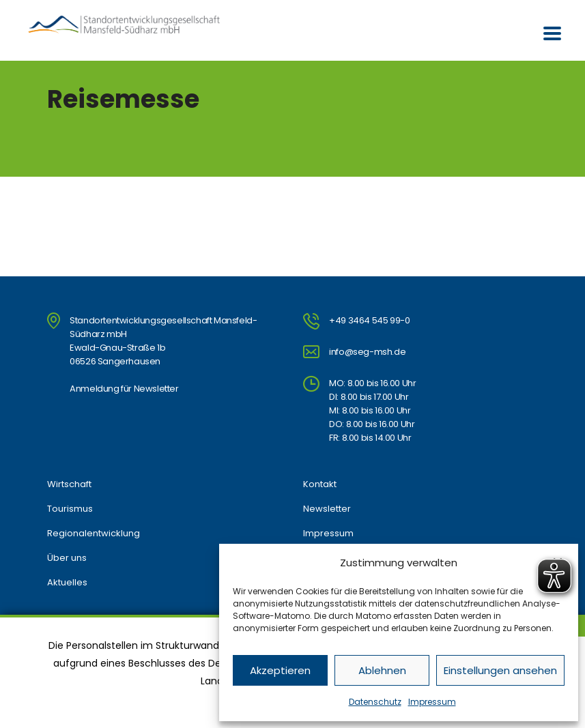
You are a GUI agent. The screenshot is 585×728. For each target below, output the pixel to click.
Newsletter (327, 509)
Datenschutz (375, 702)
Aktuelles (67, 583)
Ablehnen (382, 670)
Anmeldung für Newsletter (124, 389)
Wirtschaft (69, 484)
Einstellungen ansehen (500, 670)
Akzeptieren (280, 670)
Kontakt (320, 484)
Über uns (67, 558)
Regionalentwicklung (94, 534)
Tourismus (70, 509)
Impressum (432, 702)
